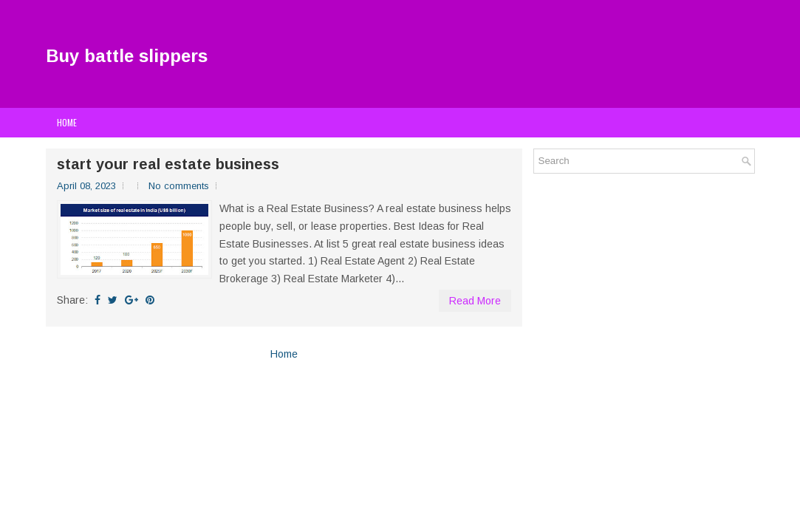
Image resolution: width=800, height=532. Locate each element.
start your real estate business (168, 164)
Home (67, 122)
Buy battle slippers (127, 56)
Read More (475, 301)
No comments (179, 186)
